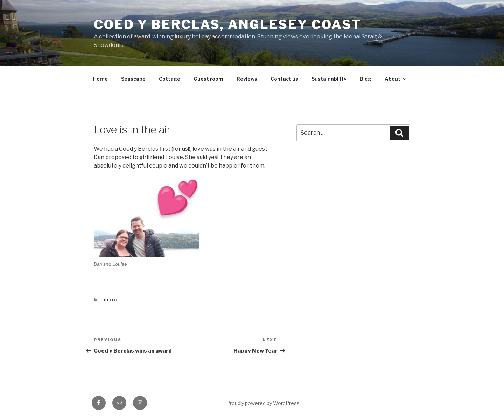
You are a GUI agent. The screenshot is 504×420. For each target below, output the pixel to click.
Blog (366, 79)
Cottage (170, 79)
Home (100, 79)
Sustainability (329, 79)
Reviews (247, 79)
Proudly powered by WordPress (263, 403)
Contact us (284, 79)
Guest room (208, 79)
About (396, 79)
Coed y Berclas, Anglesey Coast (227, 24)
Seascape (133, 79)
